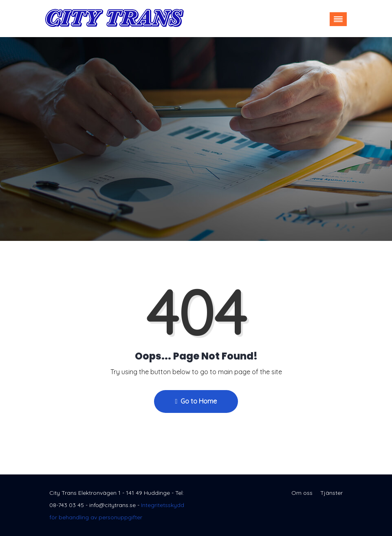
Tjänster (331, 493)
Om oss (302, 493)
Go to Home (196, 401)
